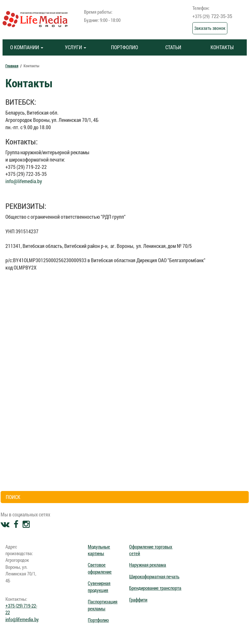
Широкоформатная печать (154, 576)
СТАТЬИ (173, 47)
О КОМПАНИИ (27, 47)
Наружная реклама (148, 565)
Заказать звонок (210, 28)
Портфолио (98, 620)
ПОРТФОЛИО (125, 47)
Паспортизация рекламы (103, 605)
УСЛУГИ (76, 47)
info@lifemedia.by (24, 181)
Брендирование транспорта (155, 588)
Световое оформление (100, 568)
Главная (12, 66)
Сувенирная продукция (99, 586)
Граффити (138, 600)
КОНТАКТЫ (222, 47)
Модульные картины (99, 550)
